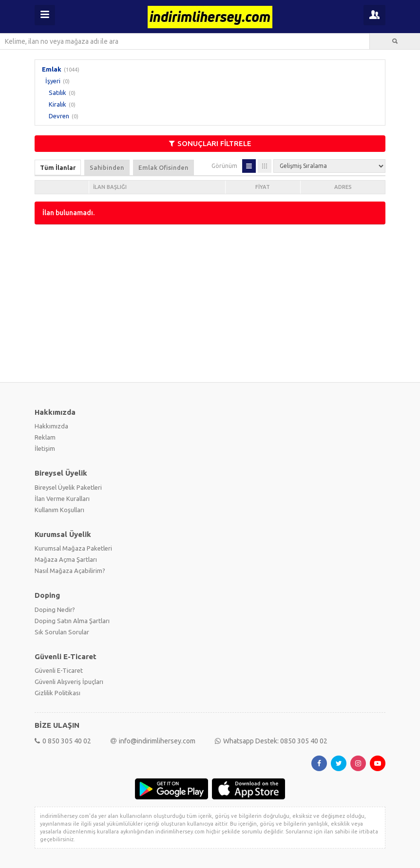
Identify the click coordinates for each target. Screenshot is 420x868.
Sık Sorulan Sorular (62, 632)
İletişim (45, 448)
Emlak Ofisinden (163, 167)
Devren (59, 116)
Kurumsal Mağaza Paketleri (73, 548)
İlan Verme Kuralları (62, 499)
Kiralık (57, 104)
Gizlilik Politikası (57, 693)
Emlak (52, 69)
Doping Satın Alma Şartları (72, 621)
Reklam (45, 437)
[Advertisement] (210, 302)
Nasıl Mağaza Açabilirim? (70, 571)
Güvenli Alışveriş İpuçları (69, 682)
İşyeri (53, 81)
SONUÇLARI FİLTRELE (210, 143)
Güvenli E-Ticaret (59, 670)
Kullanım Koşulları (59, 510)
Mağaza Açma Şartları (66, 559)
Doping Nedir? (55, 609)
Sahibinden (107, 167)
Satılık (57, 92)
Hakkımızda (51, 426)
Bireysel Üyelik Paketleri (68, 487)
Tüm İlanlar (58, 167)
